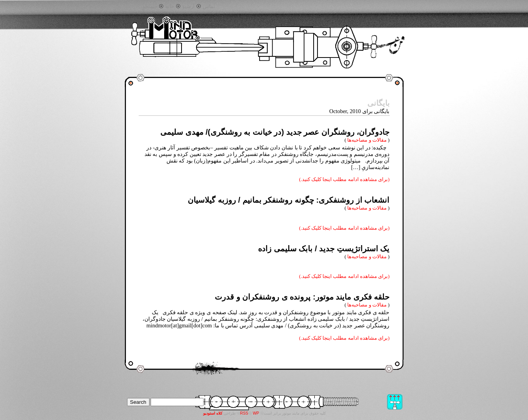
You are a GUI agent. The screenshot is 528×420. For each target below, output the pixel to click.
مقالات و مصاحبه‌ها (367, 140)
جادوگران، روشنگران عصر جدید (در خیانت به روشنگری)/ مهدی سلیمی (275, 132)
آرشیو (188, 7)
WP (256, 413)
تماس (209, 7)
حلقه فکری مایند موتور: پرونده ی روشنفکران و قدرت (302, 297)
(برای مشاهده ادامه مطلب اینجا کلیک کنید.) (344, 179)
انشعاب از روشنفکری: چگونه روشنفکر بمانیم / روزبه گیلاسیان (289, 200)
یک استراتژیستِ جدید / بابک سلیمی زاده (324, 249)
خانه (170, 7)
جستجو (150, 7)
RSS (244, 413)
